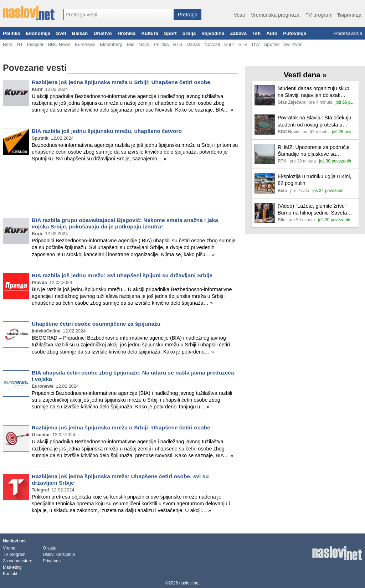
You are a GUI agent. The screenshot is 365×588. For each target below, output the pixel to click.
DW (256, 44)
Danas (193, 44)
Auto (272, 33)
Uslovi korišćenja (59, 555)
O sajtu (50, 548)
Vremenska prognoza (275, 15)
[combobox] (119, 15)
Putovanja (295, 33)
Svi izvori (293, 44)
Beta (8, 44)
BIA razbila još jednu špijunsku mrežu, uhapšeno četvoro (107, 131)
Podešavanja (348, 33)
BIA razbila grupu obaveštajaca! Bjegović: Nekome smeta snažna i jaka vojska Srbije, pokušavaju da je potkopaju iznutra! (125, 223)
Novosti (212, 44)
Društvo (102, 33)
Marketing (12, 567)
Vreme (9, 548)
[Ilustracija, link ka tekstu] (265, 96)
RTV (243, 44)
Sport (170, 33)
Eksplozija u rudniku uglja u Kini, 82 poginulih (314, 180)
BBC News (59, 44)
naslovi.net (189, 583)
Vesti (239, 15)
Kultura (150, 33)
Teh (256, 33)
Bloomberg (111, 44)
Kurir (229, 44)
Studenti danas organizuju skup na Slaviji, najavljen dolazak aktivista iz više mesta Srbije (313, 92)
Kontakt (10, 574)
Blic (130, 44)
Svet (61, 33)
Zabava (238, 33)
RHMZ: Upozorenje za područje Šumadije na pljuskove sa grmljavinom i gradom (314, 151)
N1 (20, 44)
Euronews (85, 44)
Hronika (127, 33)
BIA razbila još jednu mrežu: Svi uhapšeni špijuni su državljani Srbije (122, 275)
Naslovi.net (14, 541)
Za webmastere (18, 561)
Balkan (80, 33)
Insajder (35, 44)
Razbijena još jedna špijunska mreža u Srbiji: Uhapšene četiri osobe (121, 82)
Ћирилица (349, 15)
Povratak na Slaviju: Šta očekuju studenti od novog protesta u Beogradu (314, 121)
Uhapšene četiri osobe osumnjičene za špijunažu (96, 324)
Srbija (189, 33)
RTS (178, 44)
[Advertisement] (120, 191)
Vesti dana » (305, 75)
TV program (319, 15)
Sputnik (272, 44)
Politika (11, 33)
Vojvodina (213, 33)
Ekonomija (38, 33)
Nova (144, 44)
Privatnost (52, 561)
